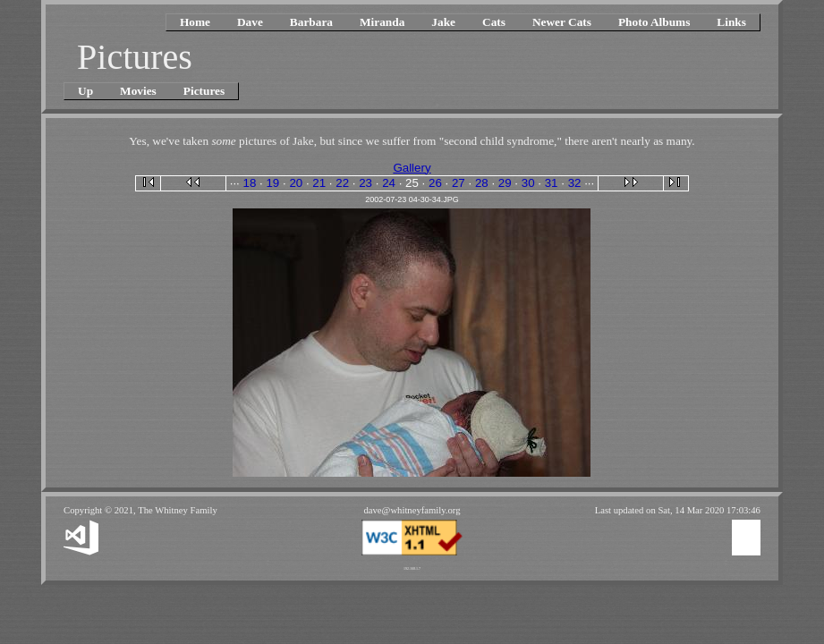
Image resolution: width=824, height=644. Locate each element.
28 (482, 183)
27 (459, 183)
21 (319, 183)
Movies (138, 91)
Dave (250, 22)
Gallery (412, 168)
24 (389, 183)
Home (195, 22)
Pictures (204, 91)
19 (272, 183)
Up (85, 91)
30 (528, 183)
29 (505, 183)
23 (365, 183)
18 (250, 183)
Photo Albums (654, 22)
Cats (494, 22)
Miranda (382, 22)
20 (296, 183)
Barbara (311, 22)
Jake (443, 22)
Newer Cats (562, 22)
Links (731, 22)
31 (552, 183)
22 (342, 183)
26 (435, 183)
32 (575, 183)
